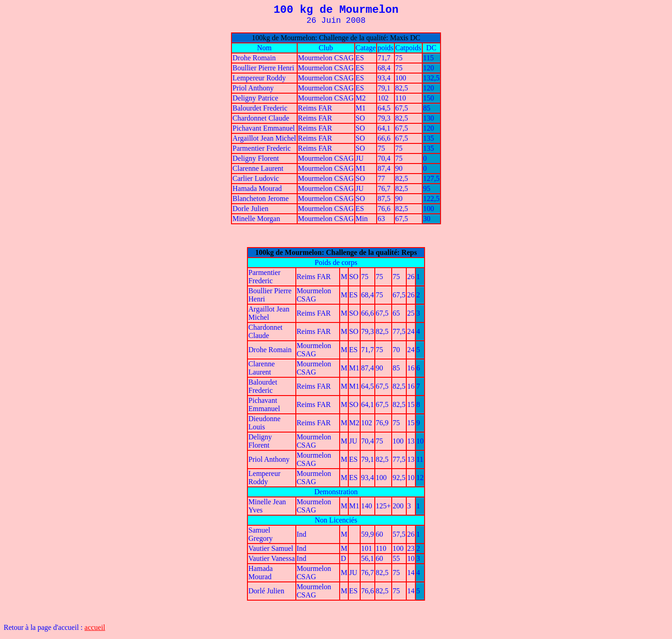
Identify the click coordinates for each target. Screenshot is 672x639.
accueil (95, 627)
